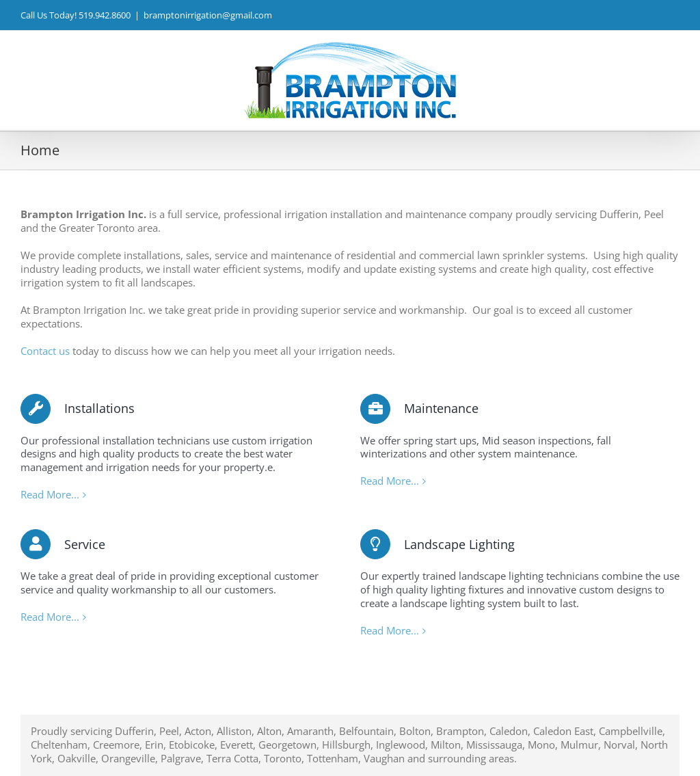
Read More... (50, 495)
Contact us (45, 351)
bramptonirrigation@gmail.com (208, 15)
